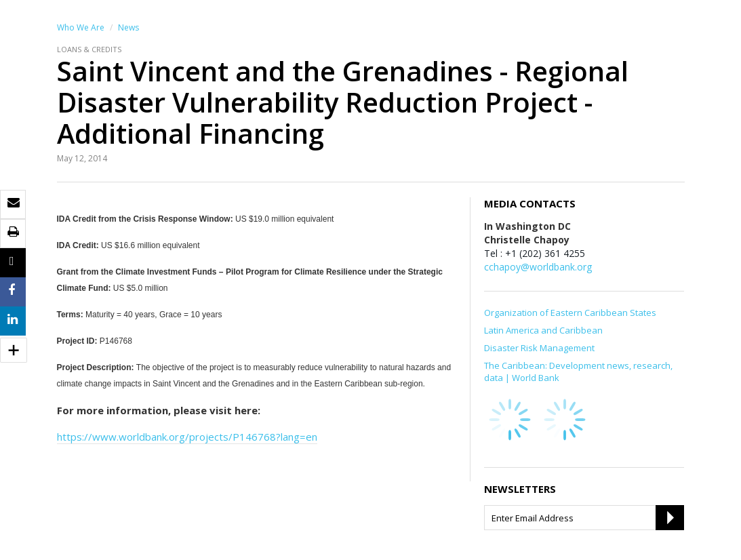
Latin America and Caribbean (543, 330)
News (128, 27)
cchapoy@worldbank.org (538, 267)
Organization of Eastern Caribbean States (570, 313)
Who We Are (81, 27)
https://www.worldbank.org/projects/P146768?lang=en (187, 437)
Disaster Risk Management (539, 348)
